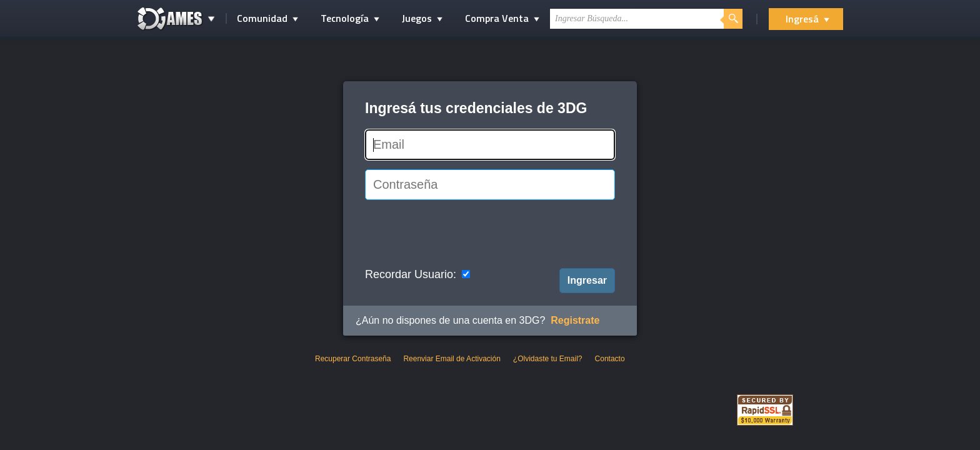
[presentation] (460, 234)
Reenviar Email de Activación (452, 359)
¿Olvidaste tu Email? (548, 359)
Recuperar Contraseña (353, 359)
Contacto (610, 359)
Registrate (575, 320)
